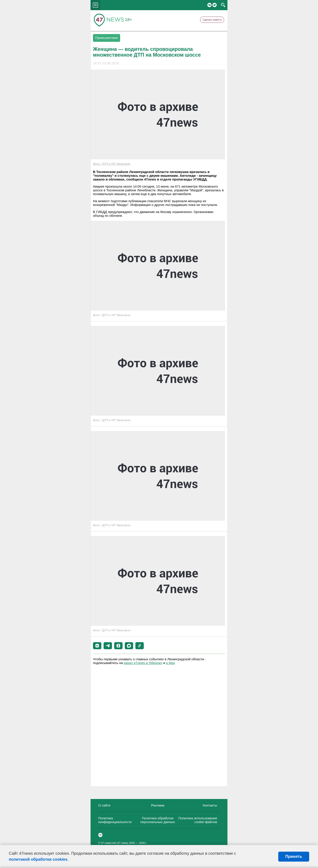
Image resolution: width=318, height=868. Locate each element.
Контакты (210, 805)
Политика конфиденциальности (115, 820)
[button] (97, 646)
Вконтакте (209, 5)
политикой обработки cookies (38, 859)
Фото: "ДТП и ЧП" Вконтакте (112, 164)
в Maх (170, 663)
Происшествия (107, 38)
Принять (294, 856)
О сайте (104, 805)
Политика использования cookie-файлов (198, 820)
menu (95, 5)
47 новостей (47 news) (115, 843)
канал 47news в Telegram (143, 663)
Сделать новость (212, 20)
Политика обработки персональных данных (158, 820)
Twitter (215, 5)
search (223, 5)
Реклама (158, 805)
